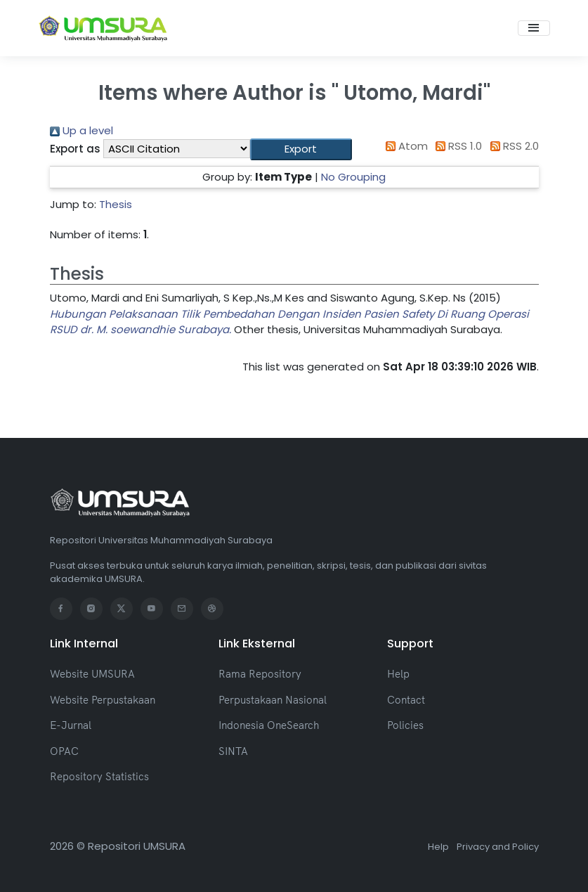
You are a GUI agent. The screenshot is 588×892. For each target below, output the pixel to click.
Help (398, 674)
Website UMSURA (92, 674)
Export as (75, 149)
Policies (405, 725)
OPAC (64, 751)
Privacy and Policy (498, 847)
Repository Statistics (99, 776)
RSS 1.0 (457, 146)
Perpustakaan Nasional (273, 700)
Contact (406, 700)
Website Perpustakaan (103, 700)
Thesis (116, 204)
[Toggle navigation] (534, 28)
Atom (404, 146)
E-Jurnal (71, 725)
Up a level (81, 130)
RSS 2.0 (512, 146)
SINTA (233, 751)
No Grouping (353, 177)
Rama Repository (260, 674)
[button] (301, 149)
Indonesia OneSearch (269, 725)
